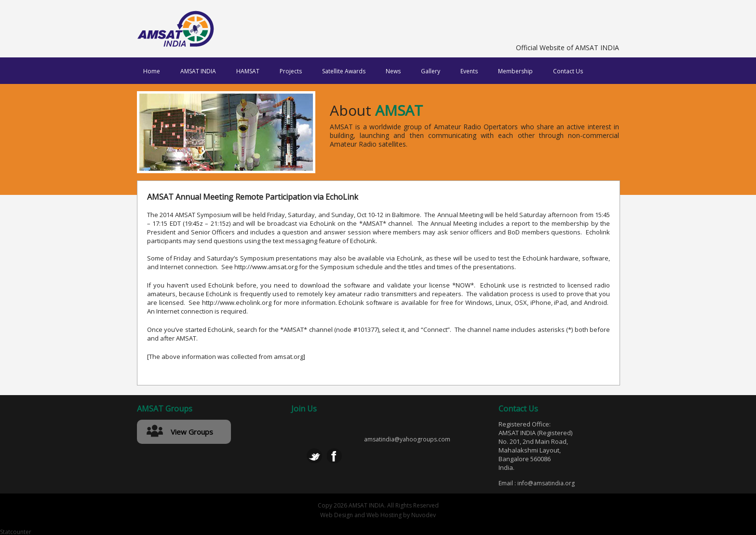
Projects (291, 71)
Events (469, 71)
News (393, 71)
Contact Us (568, 71)
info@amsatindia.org (546, 483)
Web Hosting (384, 515)
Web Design (337, 515)
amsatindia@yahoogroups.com (407, 439)
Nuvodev (424, 515)
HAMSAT (248, 71)
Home (152, 71)
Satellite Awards (344, 71)
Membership (515, 71)
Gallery (431, 71)
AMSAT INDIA (198, 71)
